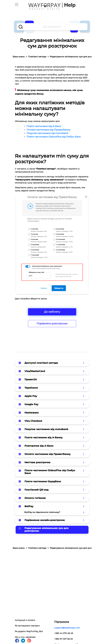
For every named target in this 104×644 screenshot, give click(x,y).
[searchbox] (52, 27)
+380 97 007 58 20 (64, 639)
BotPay (29, 506)
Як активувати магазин (27, 626)
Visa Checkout (33, 421)
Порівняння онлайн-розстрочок (45, 520)
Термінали (31, 388)
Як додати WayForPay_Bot (29, 631)
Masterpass (32, 413)
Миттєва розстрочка (37, 462)
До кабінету (52, 312)
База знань (19, 57)
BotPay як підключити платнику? (42, 512)
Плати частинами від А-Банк (44, 126)
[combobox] (52, 27)
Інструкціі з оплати (25, 620)
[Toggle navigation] (17, 5)
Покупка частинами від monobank (47, 133)
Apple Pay (31, 396)
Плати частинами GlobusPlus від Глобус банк (54, 137)
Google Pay (31, 404)
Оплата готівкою (35, 498)
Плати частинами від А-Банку (44, 438)
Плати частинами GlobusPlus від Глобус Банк (50, 472)
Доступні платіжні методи (41, 363)
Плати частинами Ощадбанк (43, 481)
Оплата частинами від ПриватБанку (48, 130)
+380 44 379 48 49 (64, 633)
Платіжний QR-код (36, 490)
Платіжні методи (37, 57)
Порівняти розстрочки (52, 324)
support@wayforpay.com (67, 628)
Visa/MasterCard (35, 371)
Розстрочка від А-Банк (39, 446)
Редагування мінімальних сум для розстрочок (46, 530)
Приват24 (31, 379)
